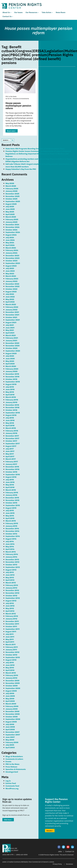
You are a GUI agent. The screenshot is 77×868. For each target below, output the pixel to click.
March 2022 (11, 304)
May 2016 (10, 485)
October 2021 (11, 317)
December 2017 (12, 436)
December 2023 (12, 255)
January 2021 (11, 340)
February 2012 (12, 616)
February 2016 (12, 492)
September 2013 (13, 567)
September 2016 (13, 474)
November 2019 (12, 376)
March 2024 (11, 248)
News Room (61, 12)
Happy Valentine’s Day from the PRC (21, 169)
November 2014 (12, 531)
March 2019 (11, 397)
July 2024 (10, 237)
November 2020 (13, 346)
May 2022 (10, 299)
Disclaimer (70, 864)
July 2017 (10, 449)
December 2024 (12, 224)
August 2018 (11, 415)
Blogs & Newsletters (14, 756)
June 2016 (10, 482)
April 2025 (10, 214)
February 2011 (12, 647)
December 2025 (12, 194)
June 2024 (10, 240)
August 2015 (11, 508)
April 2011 (10, 642)
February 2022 (12, 307)
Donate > (50, 831)
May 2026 (10, 183)
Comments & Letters (14, 759)
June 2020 (10, 358)
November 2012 (12, 593)
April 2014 (10, 549)
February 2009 (12, 706)
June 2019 (10, 389)
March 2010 (11, 673)
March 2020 (11, 366)
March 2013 (11, 583)
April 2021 (10, 333)
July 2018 (10, 418)
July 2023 (10, 268)
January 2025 (11, 222)
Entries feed (11, 783)
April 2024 (10, 245)
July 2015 (10, 510)
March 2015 (11, 521)
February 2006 (12, 742)
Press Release (11, 767)
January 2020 (11, 371)
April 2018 (10, 425)
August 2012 (11, 601)
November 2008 (13, 714)
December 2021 (12, 312)
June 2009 (10, 696)
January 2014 (11, 557)
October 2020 (11, 348)
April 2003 (10, 747)
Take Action (47, 12)
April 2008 (10, 729)
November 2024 (12, 227)
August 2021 (11, 322)
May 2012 (10, 608)
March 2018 (11, 428)
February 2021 (12, 338)
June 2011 (10, 637)
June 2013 (10, 575)
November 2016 (12, 469)
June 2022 (10, 297)
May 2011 (10, 639)
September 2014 (13, 536)
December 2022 (12, 284)
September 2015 (13, 505)
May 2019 (10, 392)
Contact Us (8, 16)
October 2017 (11, 441)
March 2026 (11, 186)
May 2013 (10, 577)
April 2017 (10, 456)
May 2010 (10, 668)
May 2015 (10, 516)
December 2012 (12, 590)
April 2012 (10, 611)
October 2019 (11, 379)
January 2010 (11, 678)
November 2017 (12, 438)
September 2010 (13, 657)
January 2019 (11, 402)
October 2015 (11, 503)
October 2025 (11, 199)
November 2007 (12, 732)
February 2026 (12, 188)
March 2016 (11, 490)
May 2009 (10, 698)
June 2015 (10, 513)
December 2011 (12, 621)
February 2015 (12, 523)
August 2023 (11, 266)
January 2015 (11, 526)
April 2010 (10, 670)
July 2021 (10, 325)
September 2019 (13, 382)
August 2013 (11, 570)
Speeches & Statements (16, 769)
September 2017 (13, 443)
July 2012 (10, 603)
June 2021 (10, 328)
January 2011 (11, 649)
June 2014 (10, 544)
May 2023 (10, 273)
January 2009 (12, 709)
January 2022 (11, 310)
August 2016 (11, 477)
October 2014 (11, 534)
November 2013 (12, 562)
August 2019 (11, 384)
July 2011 (10, 634)
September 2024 (13, 232)
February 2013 (12, 585)
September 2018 (13, 413)
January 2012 (11, 619)
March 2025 (11, 217)
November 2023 (12, 258)
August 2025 (11, 204)
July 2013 (10, 572)
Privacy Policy (57, 864)
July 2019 (10, 387)
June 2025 (10, 209)
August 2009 (11, 691)
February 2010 (12, 675)
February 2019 (12, 400)
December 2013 (12, 559)
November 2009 (13, 683)
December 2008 (12, 711)
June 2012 (10, 606)
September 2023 (13, 263)
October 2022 (11, 289)
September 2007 (13, 735)
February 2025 (12, 219)
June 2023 (10, 271)
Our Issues (18, 12)
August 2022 (11, 291)
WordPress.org (12, 788)
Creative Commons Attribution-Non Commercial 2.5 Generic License (31, 862)
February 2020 (12, 369)
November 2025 (12, 196)
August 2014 (11, 539)
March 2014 (11, 552)
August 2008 (11, 722)
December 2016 (12, 467)
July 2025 (10, 206)
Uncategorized (12, 772)
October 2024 (11, 230)
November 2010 (12, 652)
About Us (7, 12)
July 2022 (10, 294)
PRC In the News (12, 764)
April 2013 (10, 580)
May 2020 (10, 361)
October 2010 (11, 655)
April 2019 (10, 395)
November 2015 (12, 500)
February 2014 (12, 554)
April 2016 (10, 487)
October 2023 (11, 261)
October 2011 (11, 626)
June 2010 (10, 665)
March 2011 (11, 644)
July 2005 (10, 745)
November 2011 (12, 624)
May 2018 (10, 423)
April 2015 (10, 518)
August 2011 (11, 631)
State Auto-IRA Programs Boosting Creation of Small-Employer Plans (35, 148)
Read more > (12, 131)
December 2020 (12, 343)
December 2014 (12, 528)
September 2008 (13, 719)
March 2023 (11, 276)
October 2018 (11, 410)
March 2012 (11, 613)
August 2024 (11, 235)
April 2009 (10, 701)
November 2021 (12, 315)
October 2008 (12, 717)
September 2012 (13, 598)
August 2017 (11, 446)
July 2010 (10, 662)
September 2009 (13, 688)
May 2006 (10, 740)
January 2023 (11, 281)
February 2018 (12, 431)
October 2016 (11, 472)
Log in (8, 781)
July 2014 (10, 541)
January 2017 (11, 464)
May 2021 (10, 330)
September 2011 (13, 629)
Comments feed (12, 786)
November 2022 (12, 286)
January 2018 (11, 433)
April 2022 (10, 302)
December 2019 (12, 374)
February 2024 (12, 250)
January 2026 (11, 191)
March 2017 (11, 459)
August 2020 (11, 353)
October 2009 (12, 686)
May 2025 (10, 212)
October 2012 (11, 595)
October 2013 (11, 564)
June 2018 (10, 420)
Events (8, 761)
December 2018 (12, 405)
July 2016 (10, 479)
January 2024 (11, 253)
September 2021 (13, 320)
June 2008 (10, 727)
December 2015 (12, 498)
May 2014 (10, 546)
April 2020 (10, 364)
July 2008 (10, 724)
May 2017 (10, 454)
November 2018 (12, 407)
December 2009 (12, 680)
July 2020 (10, 356)
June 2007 (10, 737)
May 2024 (10, 242)
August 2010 (11, 660)
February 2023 (12, 279)
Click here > (8, 820)
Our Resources (32, 12)
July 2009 (10, 693)
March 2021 (11, 335)
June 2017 (10, 451)
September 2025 (13, 201)
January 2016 (11, 495)
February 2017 (12, 461)
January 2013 (11, 588)
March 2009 (11, 704)
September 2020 (13, 351)
